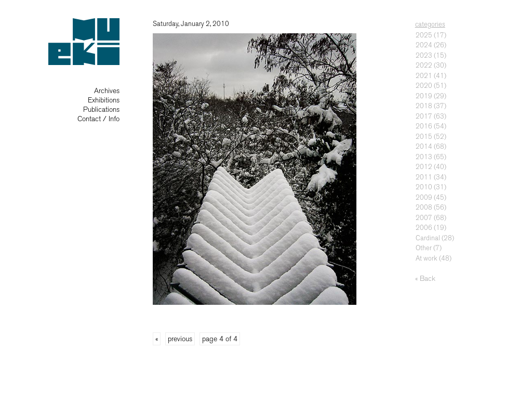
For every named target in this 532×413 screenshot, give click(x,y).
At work (427, 258)
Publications (101, 109)
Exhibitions (104, 100)
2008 (424, 207)
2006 (424, 228)
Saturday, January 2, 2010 (191, 24)
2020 (424, 86)
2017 (424, 116)
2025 (424, 35)
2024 (424, 45)
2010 (424, 187)
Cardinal (428, 238)
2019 (424, 96)
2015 (424, 137)
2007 (424, 218)
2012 (424, 167)
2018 (424, 106)
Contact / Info (98, 119)
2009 (424, 197)
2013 (424, 157)
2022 (424, 65)
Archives (107, 91)
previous (180, 339)
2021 (424, 76)
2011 (424, 177)
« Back (425, 279)
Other (424, 248)
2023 (424, 55)
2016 (424, 126)
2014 (424, 146)
